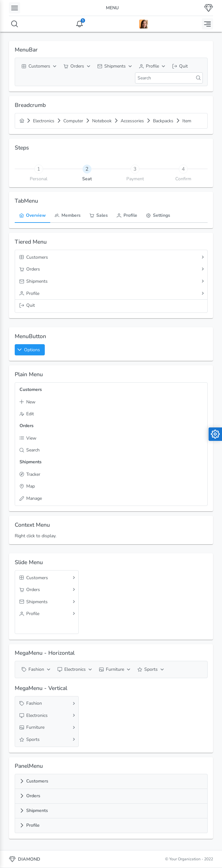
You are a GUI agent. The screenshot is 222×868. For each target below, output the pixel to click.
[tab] (87, 169)
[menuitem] (38, 66)
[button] (30, 350)
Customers (37, 781)
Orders (33, 796)
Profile (33, 825)
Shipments (37, 811)
